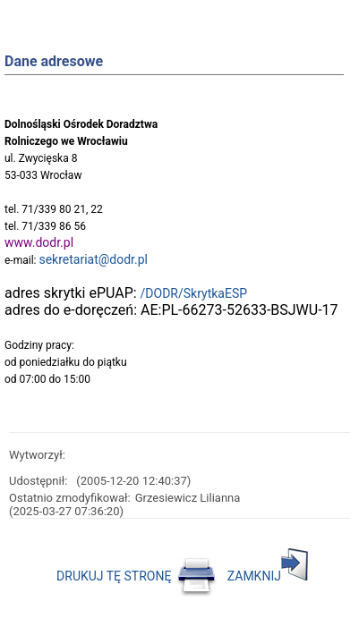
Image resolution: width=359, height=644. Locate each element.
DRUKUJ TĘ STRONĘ (137, 576)
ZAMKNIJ (268, 576)
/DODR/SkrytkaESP (194, 293)
